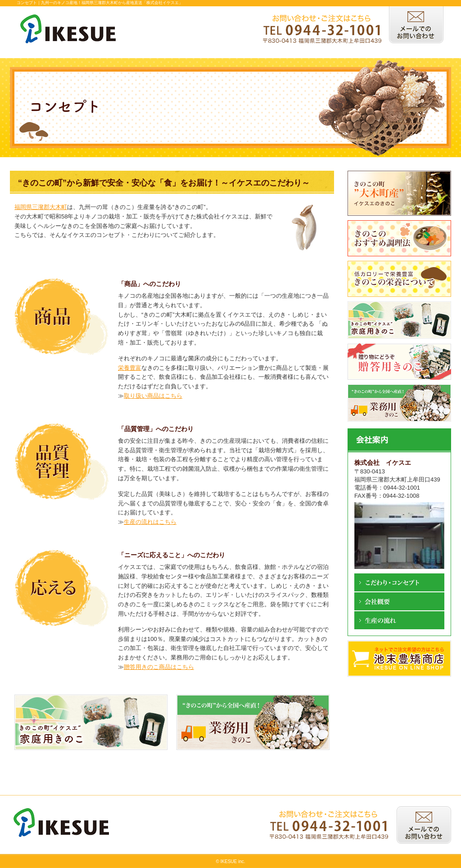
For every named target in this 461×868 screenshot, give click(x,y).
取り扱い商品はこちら (153, 396)
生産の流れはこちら (150, 522)
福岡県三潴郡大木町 (41, 207)
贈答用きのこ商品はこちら (159, 667)
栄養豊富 (130, 368)
